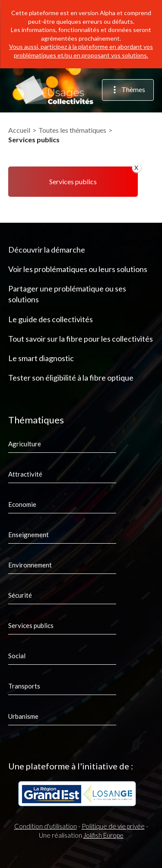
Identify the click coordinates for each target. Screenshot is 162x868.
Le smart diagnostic (41, 358)
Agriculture (25, 444)
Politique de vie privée (113, 826)
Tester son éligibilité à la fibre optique (71, 378)
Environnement (30, 565)
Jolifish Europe (103, 835)
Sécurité (20, 595)
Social (17, 656)
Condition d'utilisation (46, 826)
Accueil (19, 130)
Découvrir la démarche (47, 250)
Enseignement (29, 535)
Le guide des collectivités (51, 319)
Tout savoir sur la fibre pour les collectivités (81, 339)
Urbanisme (23, 716)
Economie (22, 504)
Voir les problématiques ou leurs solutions (78, 269)
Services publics (31, 625)
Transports (24, 686)
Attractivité (25, 474)
